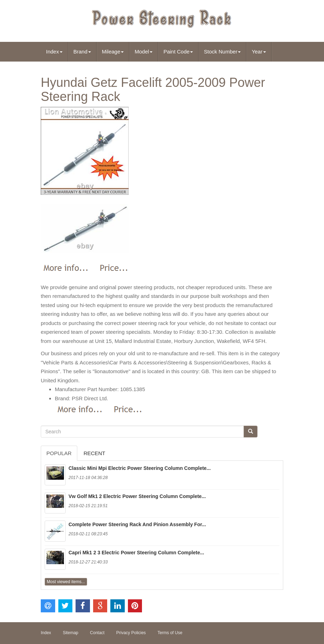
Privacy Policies (131, 633)
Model (144, 52)
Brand (82, 52)
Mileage (113, 52)
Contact (97, 633)
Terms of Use (170, 633)
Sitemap (71, 633)
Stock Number (222, 52)
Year (259, 52)
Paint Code (178, 52)
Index (54, 52)
